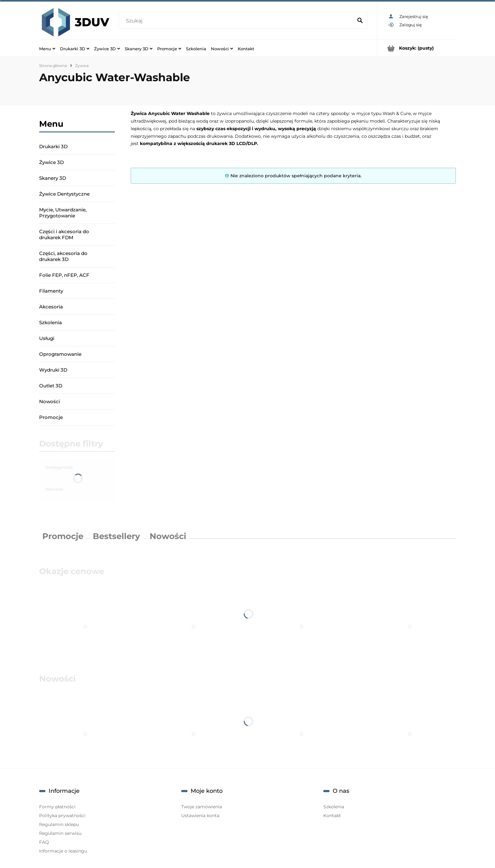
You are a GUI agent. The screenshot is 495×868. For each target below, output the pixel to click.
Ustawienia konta (200, 816)
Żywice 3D (51, 162)
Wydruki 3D (53, 370)
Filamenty (51, 291)
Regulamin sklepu (59, 824)
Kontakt (332, 816)
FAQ (44, 842)
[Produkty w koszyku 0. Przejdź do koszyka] (417, 48)
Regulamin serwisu (60, 833)
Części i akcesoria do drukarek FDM (64, 234)
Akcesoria (51, 307)
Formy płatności (57, 807)
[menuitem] (47, 48)
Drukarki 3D (53, 146)
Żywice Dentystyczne (64, 194)
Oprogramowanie (60, 354)
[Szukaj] (360, 21)
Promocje (51, 417)
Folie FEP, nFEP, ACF (64, 275)
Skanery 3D (53, 178)
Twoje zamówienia (202, 807)
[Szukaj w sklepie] (237, 21)
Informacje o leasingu (63, 851)
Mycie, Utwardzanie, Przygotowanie (63, 213)
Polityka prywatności (62, 816)
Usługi (47, 338)
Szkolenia (51, 322)
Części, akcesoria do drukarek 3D (63, 256)
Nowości (50, 401)
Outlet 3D (51, 386)
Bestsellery (116, 536)
